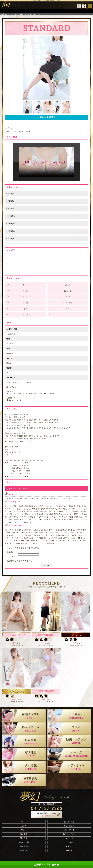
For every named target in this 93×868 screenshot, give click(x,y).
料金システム (69, 826)
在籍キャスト (69, 822)
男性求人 (69, 846)
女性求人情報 (24, 846)
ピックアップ (69, 830)
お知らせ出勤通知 (46, 117)
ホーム (24, 822)
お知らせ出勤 (24, 842)
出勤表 (24, 826)
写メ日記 (24, 838)
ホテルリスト (24, 850)
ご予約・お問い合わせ (46, 865)
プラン (24, 830)
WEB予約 (69, 850)
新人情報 (24, 834)
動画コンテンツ (69, 834)
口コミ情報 (69, 842)
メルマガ (69, 838)
